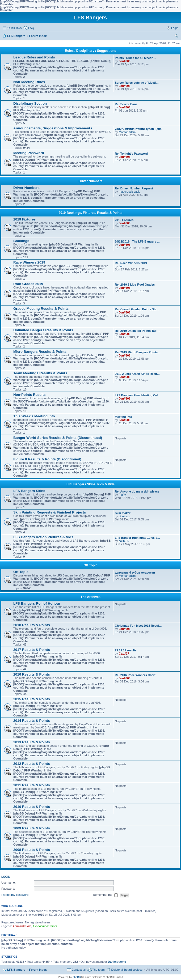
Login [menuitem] (175, 28)
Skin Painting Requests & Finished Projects (50, 512)
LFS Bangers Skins (29, 491)
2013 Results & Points (32, 742)
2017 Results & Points (32, 650)
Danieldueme (117, 962)
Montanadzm (127, 132)
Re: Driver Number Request (134, 188)
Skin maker (123, 513)
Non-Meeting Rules (29, 82)
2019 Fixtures (24, 219)
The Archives (90, 597)
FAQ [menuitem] (31, 28)
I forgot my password (15, 895)
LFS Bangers (16, 970)
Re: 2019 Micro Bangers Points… (138, 352)
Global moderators (45, 926)
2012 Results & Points (32, 764)
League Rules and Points (34, 57)
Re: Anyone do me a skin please (137, 491)
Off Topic (91, 565)
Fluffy (122, 495)
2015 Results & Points (32, 699)
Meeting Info (123, 417)
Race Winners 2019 (29, 262)
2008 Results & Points (32, 850)
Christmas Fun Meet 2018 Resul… (138, 626)
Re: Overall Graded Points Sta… (137, 309)
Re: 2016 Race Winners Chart (135, 675)
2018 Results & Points (32, 625)
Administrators (22, 926)
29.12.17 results (126, 650)
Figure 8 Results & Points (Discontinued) (47, 459)
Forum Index (38, 970)
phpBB (77, 977)
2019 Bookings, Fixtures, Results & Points (90, 213)
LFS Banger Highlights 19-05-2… (138, 538)
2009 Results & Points (32, 828)
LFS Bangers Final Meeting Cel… (138, 395)
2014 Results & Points (32, 721)
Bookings (21, 241)
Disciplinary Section (30, 103)
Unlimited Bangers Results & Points (43, 330)
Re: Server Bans (126, 104)
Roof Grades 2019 (28, 284)
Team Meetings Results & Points (40, 373)
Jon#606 (125, 61)
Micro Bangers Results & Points (40, 352)
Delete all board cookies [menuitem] (127, 970)
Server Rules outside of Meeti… (137, 83)
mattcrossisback (129, 192)
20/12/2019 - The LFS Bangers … (137, 241)
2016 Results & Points (32, 674)
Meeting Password (29, 153)
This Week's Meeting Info (34, 416)
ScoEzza (125, 516)
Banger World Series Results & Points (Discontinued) (58, 438)
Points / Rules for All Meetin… (136, 58)
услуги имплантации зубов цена (138, 129)
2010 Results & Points (32, 807)
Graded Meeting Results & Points (41, 309)
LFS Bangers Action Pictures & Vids (43, 537)
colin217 (124, 541)
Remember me (105, 895)
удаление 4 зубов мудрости (135, 572)
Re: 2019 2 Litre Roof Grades (135, 285)
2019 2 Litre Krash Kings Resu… (137, 374)
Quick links (14, 28)
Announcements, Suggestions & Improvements (53, 128)
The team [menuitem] (98, 970)
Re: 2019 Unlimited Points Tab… (137, 331)
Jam (122, 266)
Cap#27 (124, 654)
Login (6, 877)
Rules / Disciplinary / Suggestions (90, 51)
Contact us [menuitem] (79, 970)
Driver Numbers (90, 181)
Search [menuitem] (176, 36)
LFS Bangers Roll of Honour (37, 603)
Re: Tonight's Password (131, 154)
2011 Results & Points (32, 785)
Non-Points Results (30, 395)
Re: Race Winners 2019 (131, 263)
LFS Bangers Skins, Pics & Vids (90, 484)
